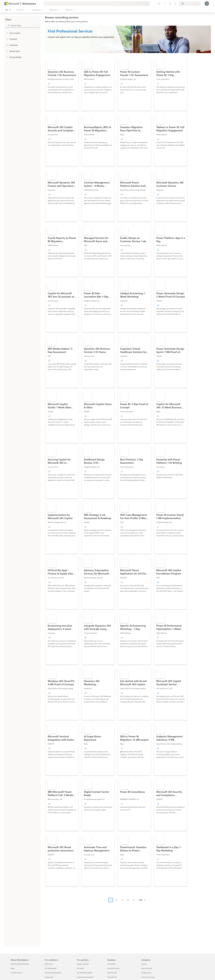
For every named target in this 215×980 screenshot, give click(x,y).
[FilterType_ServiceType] (7, 51)
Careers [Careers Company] (144, 964)
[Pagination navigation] (128, 902)
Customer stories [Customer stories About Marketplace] (16, 973)
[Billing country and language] (190, 4)
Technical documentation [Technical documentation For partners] (85, 977)
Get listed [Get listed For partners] (80, 968)
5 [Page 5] (134, 900)
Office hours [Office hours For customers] (49, 964)
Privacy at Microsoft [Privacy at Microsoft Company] (148, 977)
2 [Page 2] (116, 900)
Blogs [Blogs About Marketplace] (12, 968)
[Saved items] (170, 4)
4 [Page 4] (128, 900)
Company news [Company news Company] (146, 973)
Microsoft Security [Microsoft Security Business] (114, 968)
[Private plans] (176, 4)
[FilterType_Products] (7, 39)
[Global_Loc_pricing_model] (7, 57)
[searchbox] (25, 25)
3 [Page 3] (122, 900)
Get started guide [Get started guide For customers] (51, 968)
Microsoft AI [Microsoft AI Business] (112, 964)
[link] (62, 85)
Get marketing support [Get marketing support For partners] (84, 973)
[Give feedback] (159, 4)
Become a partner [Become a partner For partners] (83, 964)
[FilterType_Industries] (7, 45)
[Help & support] (165, 4)
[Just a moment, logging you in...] (207, 4)
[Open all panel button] (8, 10)
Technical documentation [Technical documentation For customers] (53, 973)
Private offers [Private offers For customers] (49, 977)
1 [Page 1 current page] (111, 900)
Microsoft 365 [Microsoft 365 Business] (112, 977)
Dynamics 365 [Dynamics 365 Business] (112, 973)
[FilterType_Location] (7, 33)
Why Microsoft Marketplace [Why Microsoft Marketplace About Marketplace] (20, 964)
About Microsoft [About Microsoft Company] (147, 968)
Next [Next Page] (141, 900)
